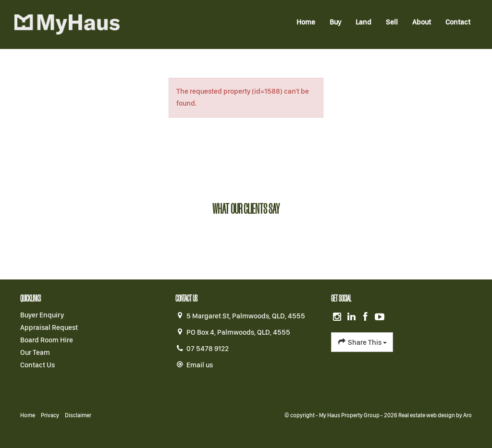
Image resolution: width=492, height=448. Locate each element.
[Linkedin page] (352, 317)
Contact (458, 22)
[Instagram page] (338, 317)
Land (363, 22)
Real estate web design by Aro (435, 415)
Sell (392, 22)
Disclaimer (78, 415)
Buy (335, 22)
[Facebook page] (367, 317)
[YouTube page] (380, 317)
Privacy (50, 415)
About (422, 22)
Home (306, 22)
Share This (362, 342)
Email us (200, 365)
